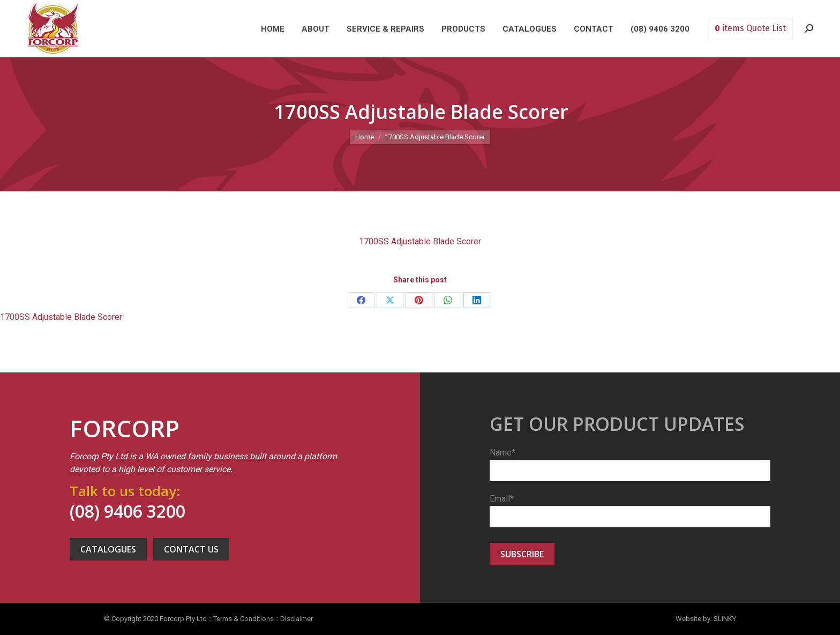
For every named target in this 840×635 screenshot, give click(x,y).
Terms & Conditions (243, 619)
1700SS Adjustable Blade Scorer (420, 241)
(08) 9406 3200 (127, 511)
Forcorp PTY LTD (53, 28)
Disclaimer (297, 619)
